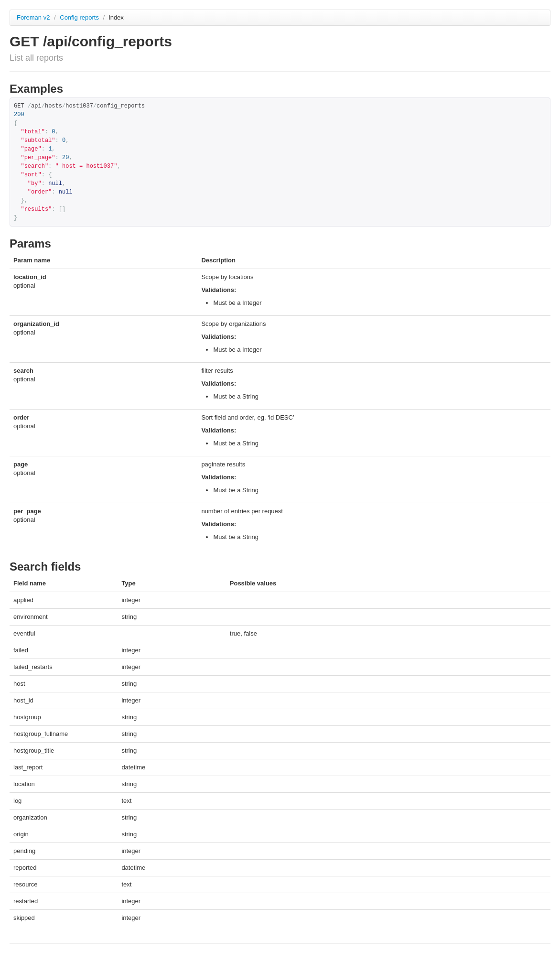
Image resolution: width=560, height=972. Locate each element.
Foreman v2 (33, 17)
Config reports (80, 17)
